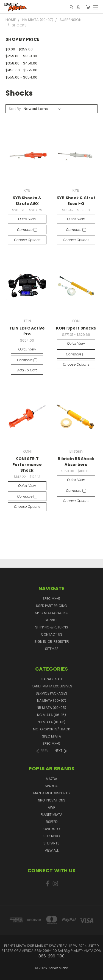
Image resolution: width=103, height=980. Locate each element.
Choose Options (27, 240)
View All (52, 850)
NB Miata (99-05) (51, 708)
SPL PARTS (51, 843)
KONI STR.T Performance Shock (27, 465)
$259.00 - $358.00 (21, 56)
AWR (52, 807)
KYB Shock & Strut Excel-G (76, 201)
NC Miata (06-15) (51, 715)
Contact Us (52, 634)
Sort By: (15, 109)
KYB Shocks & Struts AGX (27, 201)
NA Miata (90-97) (52, 700)
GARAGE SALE (52, 679)
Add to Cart (27, 370)
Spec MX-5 (51, 599)
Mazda (51, 779)
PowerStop (51, 829)
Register (61, 642)
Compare (27, 230)
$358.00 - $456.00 (21, 63)
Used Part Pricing (51, 606)
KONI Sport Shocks (76, 328)
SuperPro (51, 836)
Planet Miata (51, 815)
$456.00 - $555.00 (21, 70)
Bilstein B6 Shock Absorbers (76, 462)
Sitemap (52, 649)
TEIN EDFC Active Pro (27, 331)
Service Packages (51, 693)
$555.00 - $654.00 (21, 77)
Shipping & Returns (52, 627)
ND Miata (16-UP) (51, 722)
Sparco (51, 786)
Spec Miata (51, 736)
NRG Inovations (52, 800)
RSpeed (52, 822)
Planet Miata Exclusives (51, 686)
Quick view (27, 219)
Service (51, 620)
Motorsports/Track (51, 729)
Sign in (41, 642)
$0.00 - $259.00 (19, 49)
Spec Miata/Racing (52, 613)
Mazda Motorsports (51, 793)
